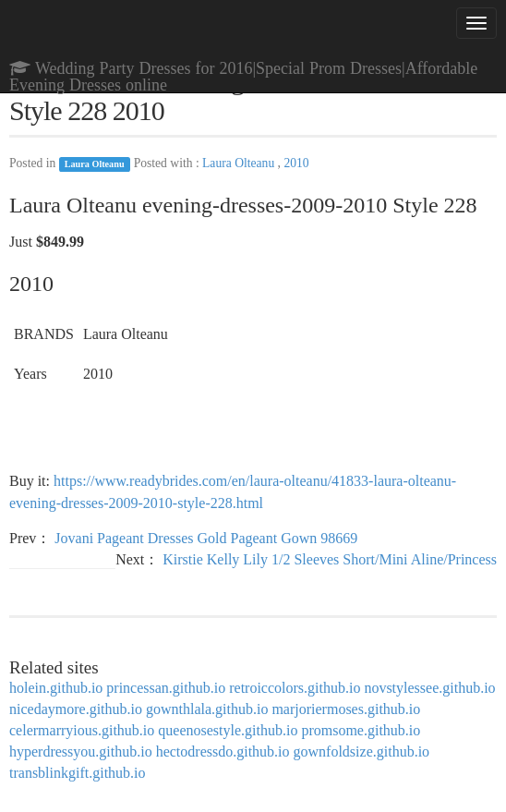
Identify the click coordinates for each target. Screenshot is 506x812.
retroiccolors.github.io (295, 688)
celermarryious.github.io (82, 730)
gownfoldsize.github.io (362, 751)
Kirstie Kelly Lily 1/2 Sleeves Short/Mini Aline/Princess (330, 559)
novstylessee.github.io (429, 688)
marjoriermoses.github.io (346, 709)
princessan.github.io (166, 688)
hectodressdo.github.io (223, 751)
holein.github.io (56, 688)
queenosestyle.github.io (228, 730)
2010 (296, 163)
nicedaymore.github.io (76, 709)
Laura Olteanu (95, 164)
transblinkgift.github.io (78, 773)
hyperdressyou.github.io (81, 751)
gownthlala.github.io (207, 709)
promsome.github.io (361, 730)
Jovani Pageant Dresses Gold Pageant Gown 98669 (206, 538)
